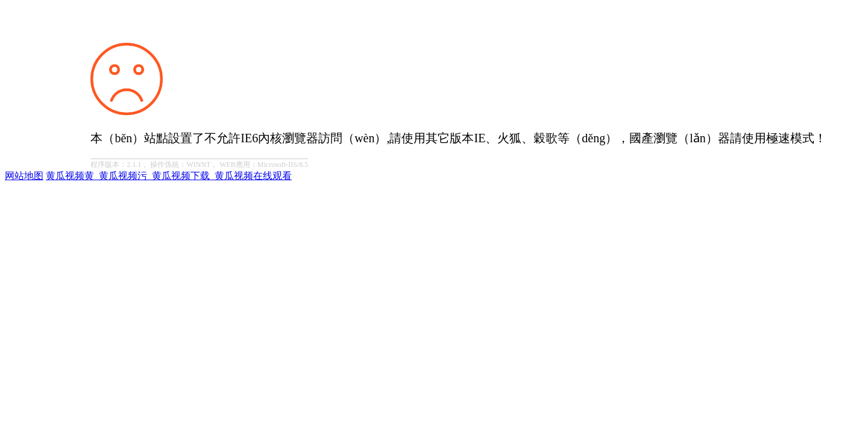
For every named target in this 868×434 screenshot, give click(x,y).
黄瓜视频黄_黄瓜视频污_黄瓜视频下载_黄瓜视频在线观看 (169, 176)
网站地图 (24, 176)
